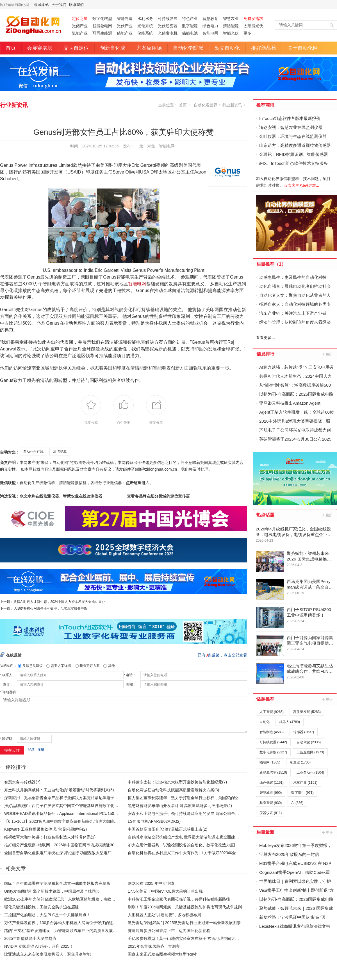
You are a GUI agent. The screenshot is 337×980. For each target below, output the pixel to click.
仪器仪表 (271, 813)
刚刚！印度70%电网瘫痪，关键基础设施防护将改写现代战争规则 (185, 907)
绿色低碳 (272, 783)
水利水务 (145, 19)
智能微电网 (102, 26)
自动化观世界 (206, 105)
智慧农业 (231, 19)
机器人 (290, 722)
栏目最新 (265, 832)
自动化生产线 (33, 452)
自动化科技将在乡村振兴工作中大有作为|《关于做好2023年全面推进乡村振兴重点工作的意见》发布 (215, 853)
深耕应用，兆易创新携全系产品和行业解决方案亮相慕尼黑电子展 (61, 798)
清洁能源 (231, 26)
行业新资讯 (14, 105)
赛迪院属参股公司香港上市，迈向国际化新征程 (169, 931)
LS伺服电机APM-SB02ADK (152, 821)
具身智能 (271, 803)
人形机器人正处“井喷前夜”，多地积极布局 (164, 915)
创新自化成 (113, 48)
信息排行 (265, 354)
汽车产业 (305, 783)
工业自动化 (310, 772)
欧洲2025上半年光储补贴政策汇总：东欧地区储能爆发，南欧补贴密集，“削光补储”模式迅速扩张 (88, 899)
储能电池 (190, 33)
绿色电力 (210, 26)
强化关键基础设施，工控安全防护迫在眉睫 (42, 907)
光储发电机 (168, 33)
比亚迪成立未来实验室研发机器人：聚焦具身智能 (47, 954)
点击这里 (134, 483)
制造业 (300, 762)
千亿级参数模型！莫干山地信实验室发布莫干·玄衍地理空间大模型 (185, 938)
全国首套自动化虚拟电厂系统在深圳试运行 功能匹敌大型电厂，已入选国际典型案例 (78, 853)
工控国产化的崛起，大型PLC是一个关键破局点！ (47, 915)
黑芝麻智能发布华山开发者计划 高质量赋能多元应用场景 (177, 806)
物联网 (270, 762)
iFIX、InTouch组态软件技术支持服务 (293, 163)
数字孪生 (302, 793)
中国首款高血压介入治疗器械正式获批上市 (165, 829)
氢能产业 (80, 33)
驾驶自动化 (227, 48)
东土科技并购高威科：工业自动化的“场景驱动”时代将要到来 (57, 790)
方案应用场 (149, 48)
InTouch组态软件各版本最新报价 (290, 118)
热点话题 (265, 515)
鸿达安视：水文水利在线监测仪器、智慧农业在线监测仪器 (51, 496)
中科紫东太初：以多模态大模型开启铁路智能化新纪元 (175, 782)
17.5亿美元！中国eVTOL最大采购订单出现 (165, 891)
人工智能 (272, 712)
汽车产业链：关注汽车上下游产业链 (293, 313)
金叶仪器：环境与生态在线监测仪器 (293, 136)
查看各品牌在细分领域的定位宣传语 (158, 496)
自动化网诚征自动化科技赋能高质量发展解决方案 (171, 790)
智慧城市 (271, 793)
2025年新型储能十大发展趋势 (30, 938)
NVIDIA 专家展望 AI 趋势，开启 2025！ (39, 946)
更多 (328, 354)
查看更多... (265, 338)
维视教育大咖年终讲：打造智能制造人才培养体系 (47, 837)
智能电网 (210, 33)
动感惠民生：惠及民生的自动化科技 (293, 277)
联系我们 (76, 5)
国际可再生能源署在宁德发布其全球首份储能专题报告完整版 (57, 883)
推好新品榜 (264, 48)
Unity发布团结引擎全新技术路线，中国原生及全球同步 (52, 891)
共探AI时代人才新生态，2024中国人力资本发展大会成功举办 (59, 602)
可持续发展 (168, 19)
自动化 (265, 722)
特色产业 (190, 19)
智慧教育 (210, 19)
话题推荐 (265, 699)
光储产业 (80, 26)
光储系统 (145, 26)
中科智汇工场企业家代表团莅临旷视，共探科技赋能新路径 (179, 899)
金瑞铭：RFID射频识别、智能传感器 (294, 154)
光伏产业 (125, 26)
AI (297, 803)
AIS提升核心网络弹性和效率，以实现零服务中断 (51, 608)
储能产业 (125, 33)
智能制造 (125, 19)
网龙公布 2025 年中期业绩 (151, 883)
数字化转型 (102, 19)
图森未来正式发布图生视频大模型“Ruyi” (162, 954)
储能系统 (145, 33)
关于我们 (59, 5)
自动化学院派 (188, 48)
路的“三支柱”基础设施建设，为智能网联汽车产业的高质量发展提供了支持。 (70, 931)
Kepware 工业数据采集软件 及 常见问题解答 (43, 829)
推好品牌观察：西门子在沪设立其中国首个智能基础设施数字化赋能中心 (67, 806)
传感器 (304, 732)
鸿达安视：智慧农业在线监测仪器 (291, 127)
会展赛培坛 (40, 48)
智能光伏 (231, 33)
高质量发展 (307, 712)
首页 (11, 48)
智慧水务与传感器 (20, 782)
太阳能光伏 (253, 26)
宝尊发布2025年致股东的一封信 (289, 854)
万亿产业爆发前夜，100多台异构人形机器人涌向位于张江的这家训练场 (66, 923)
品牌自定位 (76, 48)
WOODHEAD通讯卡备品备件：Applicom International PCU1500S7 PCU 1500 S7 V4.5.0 (81, 813)
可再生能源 (102, 33)
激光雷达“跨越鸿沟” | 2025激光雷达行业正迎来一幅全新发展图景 (184, 923)
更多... (249, 33)
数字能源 (190, 26)
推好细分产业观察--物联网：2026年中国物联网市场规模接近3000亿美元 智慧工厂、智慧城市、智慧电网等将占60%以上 (109, 845)
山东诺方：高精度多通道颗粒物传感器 (295, 145)
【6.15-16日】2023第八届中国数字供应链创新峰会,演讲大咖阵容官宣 (65, 821)
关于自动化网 (303, 48)
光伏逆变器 (168, 26)
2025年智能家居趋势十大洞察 (154, 946)
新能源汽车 (273, 772)
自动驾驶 (309, 742)
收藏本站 (42, 5)
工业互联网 (310, 752)
